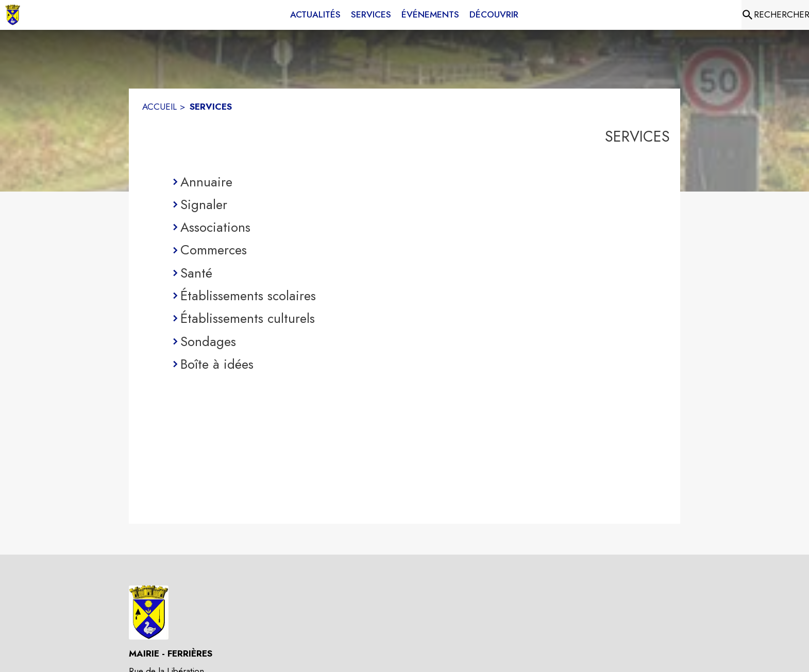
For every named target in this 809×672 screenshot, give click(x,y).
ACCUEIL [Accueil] (159, 107)
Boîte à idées (217, 364)
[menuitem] (315, 15)
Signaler (204, 204)
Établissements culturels (248, 318)
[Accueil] (13, 15)
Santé (196, 273)
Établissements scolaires (248, 296)
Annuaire (206, 182)
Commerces (214, 250)
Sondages (208, 341)
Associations (215, 227)
